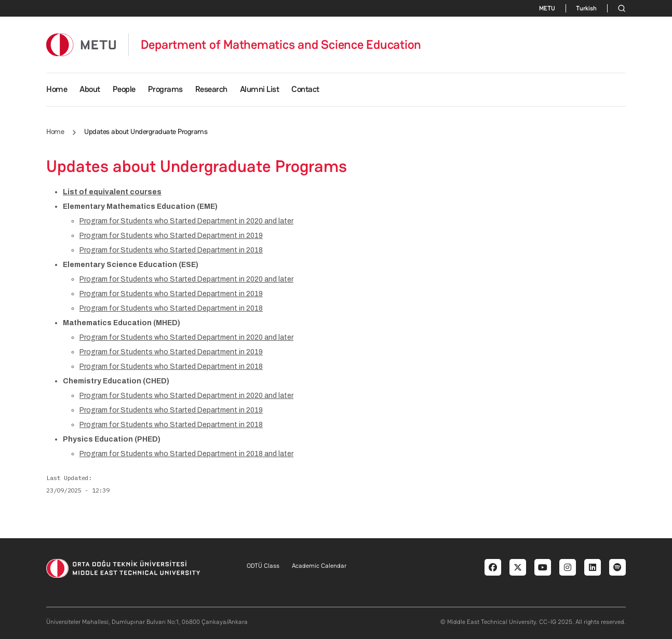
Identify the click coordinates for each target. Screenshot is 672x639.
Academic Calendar (319, 566)
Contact (305, 89)
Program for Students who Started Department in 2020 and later (186, 221)
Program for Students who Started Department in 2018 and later (186, 454)
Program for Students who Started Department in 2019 (171, 236)
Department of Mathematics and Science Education (281, 45)
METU (547, 8)
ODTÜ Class (263, 566)
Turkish (586, 8)
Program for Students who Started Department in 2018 (171, 250)
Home (57, 89)
